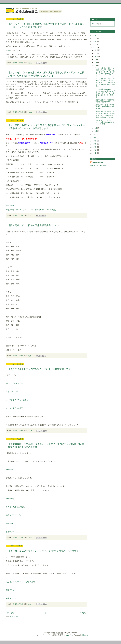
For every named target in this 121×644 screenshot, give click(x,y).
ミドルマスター (12, 392)
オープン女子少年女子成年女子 (18, 400)
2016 (95, 150)
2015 (95, 153)
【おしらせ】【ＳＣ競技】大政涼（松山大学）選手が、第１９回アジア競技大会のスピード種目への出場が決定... (104, 82)
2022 (95, 48)
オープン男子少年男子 (14, 408)
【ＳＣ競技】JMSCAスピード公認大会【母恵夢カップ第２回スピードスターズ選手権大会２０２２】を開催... (104, 93)
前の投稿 (83, 613)
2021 (95, 135)
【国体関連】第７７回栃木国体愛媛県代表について (34, 225)
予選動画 (9, 470)
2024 (95, 41)
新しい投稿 (11, 613)
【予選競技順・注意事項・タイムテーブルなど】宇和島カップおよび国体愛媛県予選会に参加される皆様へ (104, 114)
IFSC (8, 50)
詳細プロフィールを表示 (99, 166)
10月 (96, 56)
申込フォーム (11, 206)
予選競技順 (10, 499)
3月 (96, 128)
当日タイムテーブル (14, 515)
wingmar (67, 635)
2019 (95, 141)
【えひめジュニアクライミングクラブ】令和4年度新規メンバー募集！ (43, 551)
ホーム (47, 613)
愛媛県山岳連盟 (98, 163)
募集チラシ (10, 590)
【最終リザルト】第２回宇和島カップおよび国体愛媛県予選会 (39, 369)
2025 (95, 38)
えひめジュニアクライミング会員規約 (20, 582)
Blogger (85, 635)
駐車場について (12, 532)
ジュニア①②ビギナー (14, 383)
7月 (96, 62)
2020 (95, 138)
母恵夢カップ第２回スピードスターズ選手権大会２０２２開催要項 (31, 210)
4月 (96, 65)
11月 (96, 53)
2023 (95, 44)
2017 (95, 147)
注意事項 (9, 523)
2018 (95, 144)
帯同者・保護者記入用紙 (15, 507)
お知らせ (95, 24)
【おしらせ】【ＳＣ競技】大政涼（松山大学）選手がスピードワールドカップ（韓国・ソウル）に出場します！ (104, 72)
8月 (96, 59)
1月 (96, 131)
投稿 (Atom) (14, 617)
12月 (96, 50)
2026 (95, 35)
